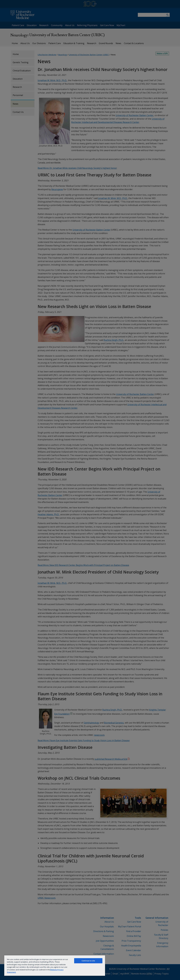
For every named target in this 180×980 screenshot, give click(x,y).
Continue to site (88, 961)
